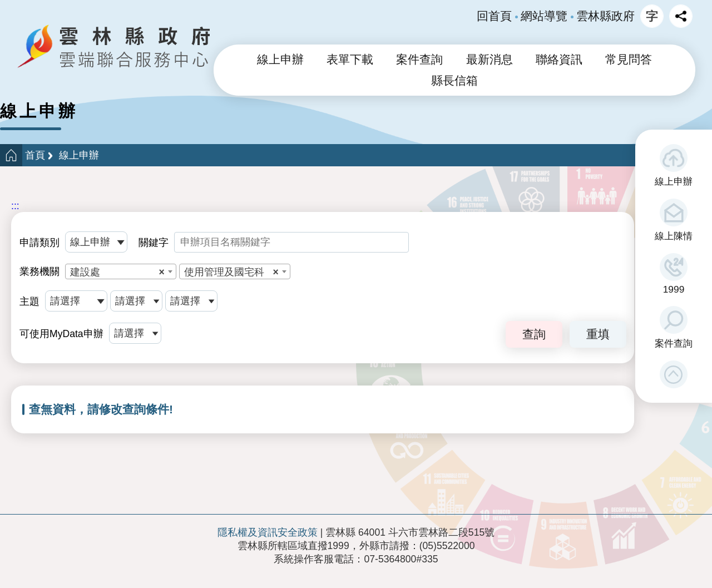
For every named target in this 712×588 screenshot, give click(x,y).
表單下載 (350, 60)
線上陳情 (674, 236)
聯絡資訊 (559, 60)
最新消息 (489, 60)
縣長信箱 (454, 81)
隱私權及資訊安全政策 (268, 532)
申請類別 (39, 243)
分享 (681, 16)
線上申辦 (674, 181)
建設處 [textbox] (117, 272)
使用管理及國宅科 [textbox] (231, 272)
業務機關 (39, 271)
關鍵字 (154, 243)
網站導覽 (544, 16)
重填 (598, 334)
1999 (674, 289)
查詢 (534, 334)
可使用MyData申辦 (61, 334)
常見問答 (629, 60)
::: (15, 206)
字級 (652, 16)
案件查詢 (674, 343)
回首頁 (494, 16)
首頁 (35, 155)
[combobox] (121, 271)
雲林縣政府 (605, 16)
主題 (29, 302)
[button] (674, 374)
